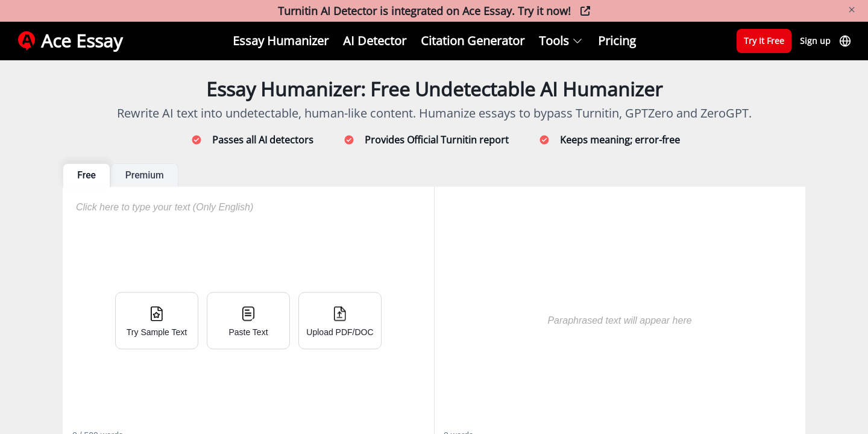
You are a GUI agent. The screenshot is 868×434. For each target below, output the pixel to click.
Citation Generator (473, 41)
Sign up (815, 41)
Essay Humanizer (281, 41)
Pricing (617, 41)
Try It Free (764, 41)
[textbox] (612, 308)
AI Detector (375, 41)
